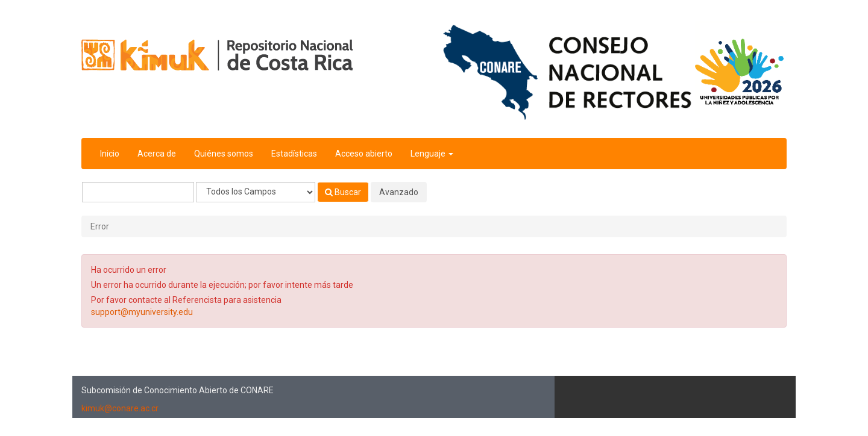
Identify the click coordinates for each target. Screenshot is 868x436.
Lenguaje (432, 154)
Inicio (110, 154)
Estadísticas (294, 154)
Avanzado (399, 192)
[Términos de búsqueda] (138, 192)
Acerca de (157, 154)
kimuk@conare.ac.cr (120, 408)
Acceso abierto (364, 154)
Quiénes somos (224, 154)
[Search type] (256, 192)
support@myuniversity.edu (142, 312)
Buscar (343, 192)
